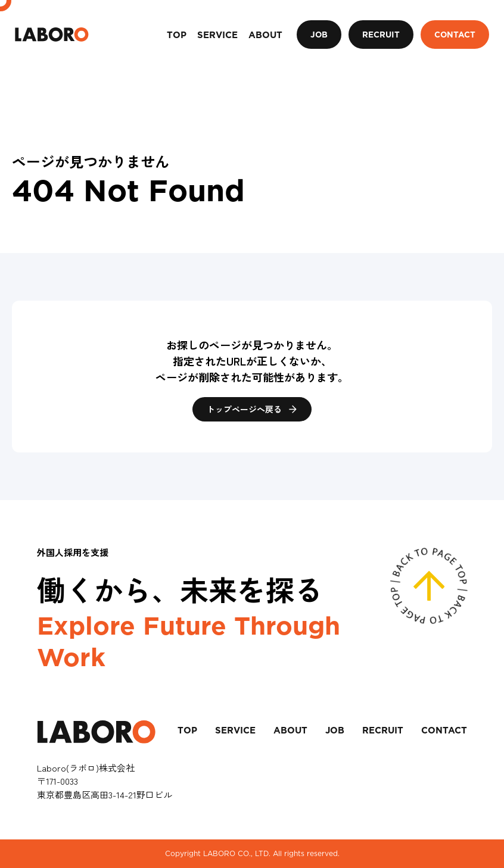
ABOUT (290, 731)
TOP (187, 731)
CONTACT (455, 35)
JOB (319, 35)
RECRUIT (381, 35)
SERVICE (235, 731)
